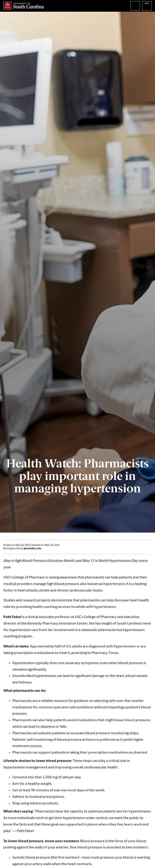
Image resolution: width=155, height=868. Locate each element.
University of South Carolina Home (24, 6)
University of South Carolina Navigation (147, 6)
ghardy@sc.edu (33, 549)
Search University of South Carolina (135, 6)
